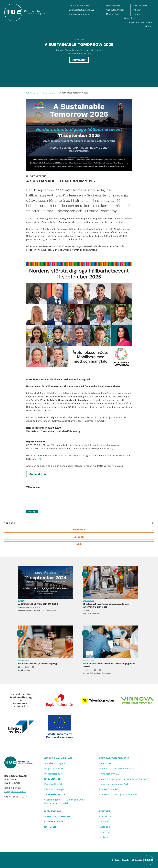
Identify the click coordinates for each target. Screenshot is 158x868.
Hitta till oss (130, 18)
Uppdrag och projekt (79, 14)
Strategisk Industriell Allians (138, 22)
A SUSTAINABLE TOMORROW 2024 (46, 582)
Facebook (79, 529)
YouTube (104, 837)
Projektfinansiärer (54, 769)
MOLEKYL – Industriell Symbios (117, 769)
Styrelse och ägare (55, 763)
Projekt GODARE (108, 789)
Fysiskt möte (89, 601)
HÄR (39, 459)
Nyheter (137, 10)
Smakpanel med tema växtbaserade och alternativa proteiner (111, 582)
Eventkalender (140, 6)
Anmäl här (79, 60)
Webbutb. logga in (57, 816)
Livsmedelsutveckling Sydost (83, 10)
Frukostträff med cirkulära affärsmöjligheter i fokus (111, 642)
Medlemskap (112, 14)
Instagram (105, 832)
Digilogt (79, 39)
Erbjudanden (53, 779)
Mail (79, 544)
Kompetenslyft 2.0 (109, 774)
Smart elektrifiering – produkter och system (124, 779)
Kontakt (137, 14)
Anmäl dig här (38, 474)
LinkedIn (79, 537)
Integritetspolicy (54, 774)
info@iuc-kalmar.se (15, 791)
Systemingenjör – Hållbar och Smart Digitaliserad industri (65, 801)
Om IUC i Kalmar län (79, 6)
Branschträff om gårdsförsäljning (46, 642)
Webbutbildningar (115, 10)
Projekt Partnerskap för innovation (119, 795)
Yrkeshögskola (113, 6)
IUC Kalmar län (33, 93)
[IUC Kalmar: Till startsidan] (26, 12)
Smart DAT (105, 763)
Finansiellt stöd (53, 784)
